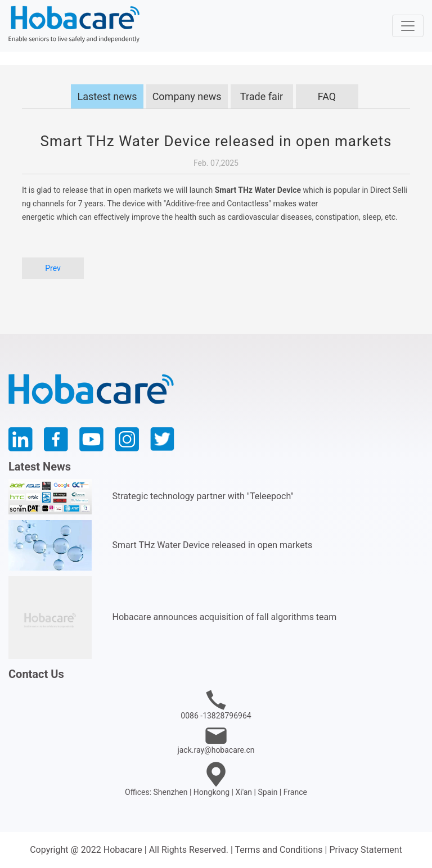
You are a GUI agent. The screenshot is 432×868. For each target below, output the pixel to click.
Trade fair (262, 96)
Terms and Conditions (278, 850)
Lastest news (107, 96)
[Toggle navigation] (408, 26)
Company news (187, 96)
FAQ (327, 96)
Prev (53, 268)
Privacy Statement (365, 850)
